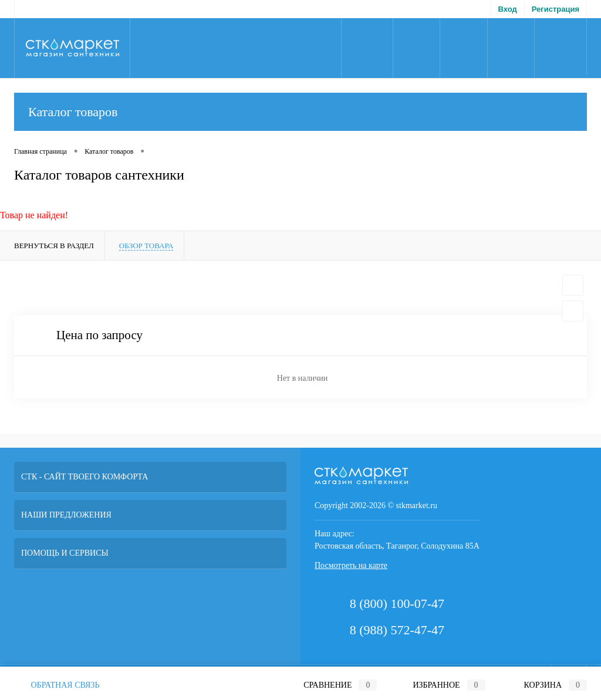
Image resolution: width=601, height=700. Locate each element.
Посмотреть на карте (351, 565)
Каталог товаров (300, 112)
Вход (508, 9)
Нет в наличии (302, 378)
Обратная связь (57, 685)
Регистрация (556, 9)
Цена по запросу (99, 335)
